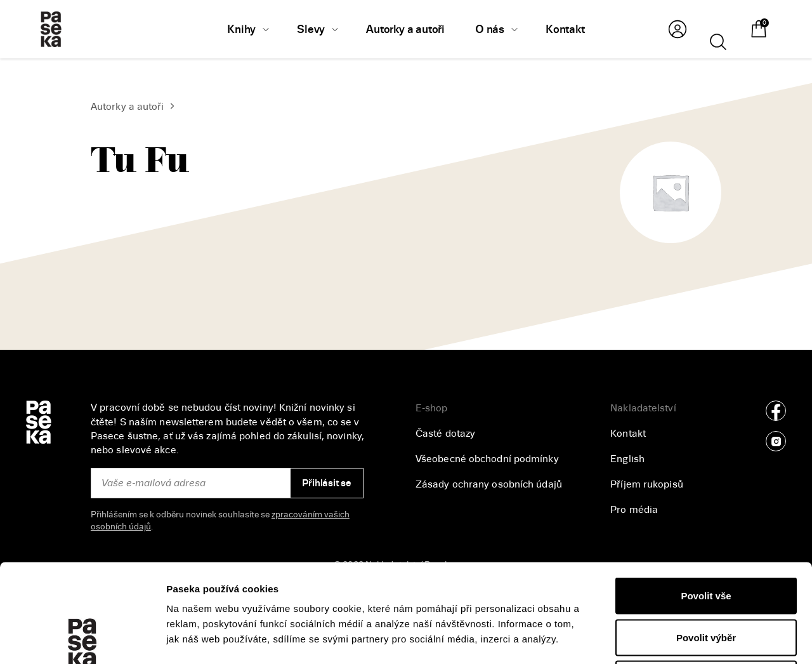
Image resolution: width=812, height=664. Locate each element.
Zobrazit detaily (673, 639)
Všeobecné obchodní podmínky (487, 459)
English (627, 459)
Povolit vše (706, 497)
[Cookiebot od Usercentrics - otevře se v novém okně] (82, 639)
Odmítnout (706, 581)
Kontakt (628, 434)
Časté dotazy (445, 434)
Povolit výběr (706, 539)
